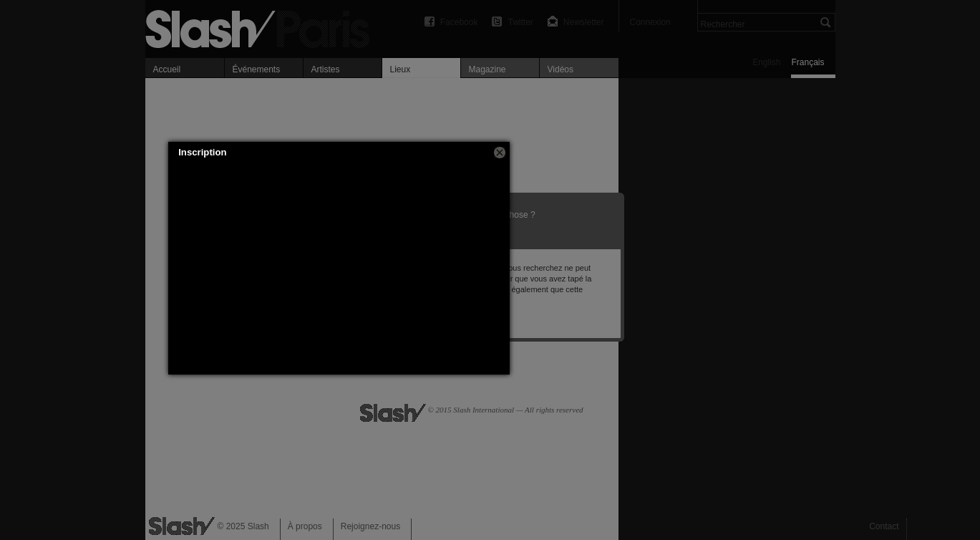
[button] (500, 153)
